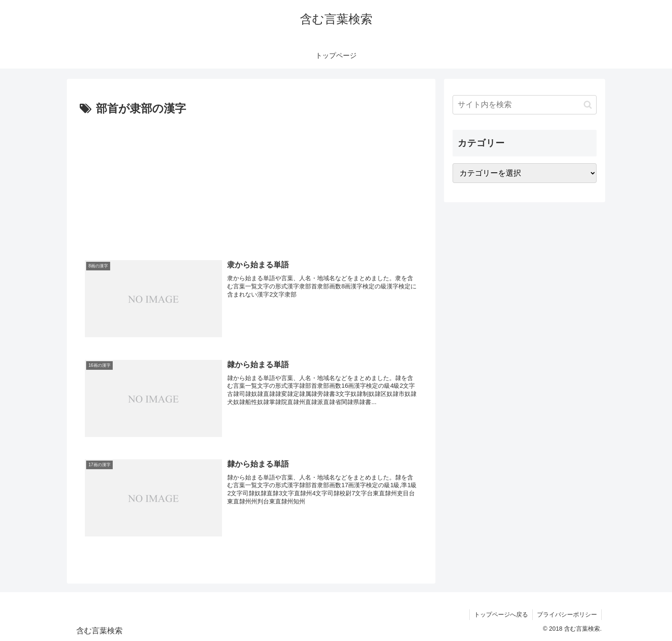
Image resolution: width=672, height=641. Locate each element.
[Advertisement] (251, 183)
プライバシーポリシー (567, 614)
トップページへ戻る (501, 614)
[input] (525, 105)
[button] (588, 105)
